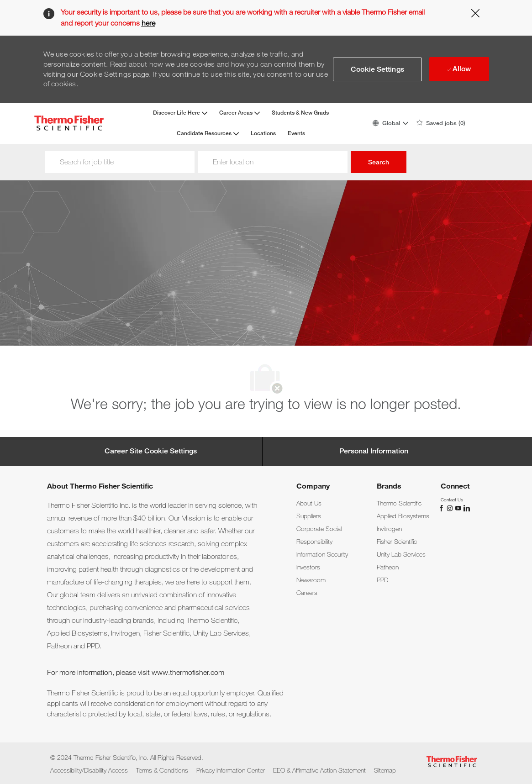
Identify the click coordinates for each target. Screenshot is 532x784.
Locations (263, 133)
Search (379, 162)
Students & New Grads (300, 113)
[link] (309, 503)
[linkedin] (466, 507)
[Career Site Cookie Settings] (151, 451)
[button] (390, 123)
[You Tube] (459, 507)
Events (296, 133)
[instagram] (451, 507)
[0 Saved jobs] (441, 123)
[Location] (273, 162)
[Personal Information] (374, 451)
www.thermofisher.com (188, 672)
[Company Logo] (69, 123)
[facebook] (442, 507)
